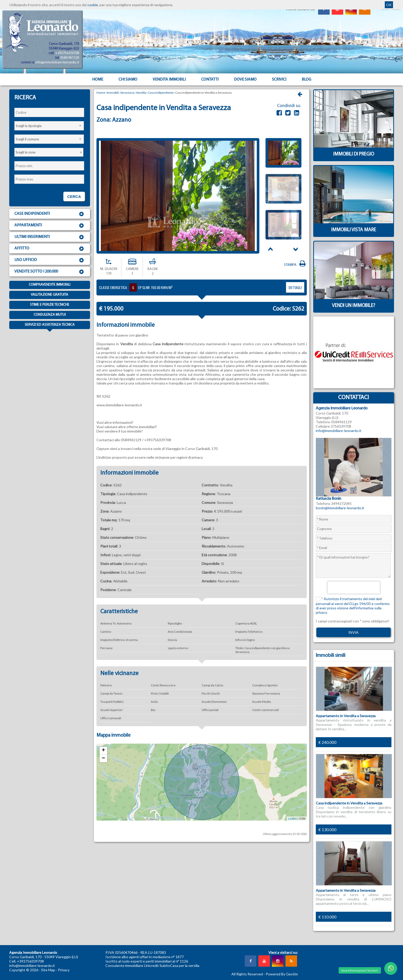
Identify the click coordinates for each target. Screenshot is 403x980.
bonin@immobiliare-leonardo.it (340, 508)
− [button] (103, 758)
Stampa (295, 265)
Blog (306, 80)
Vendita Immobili (169, 80)
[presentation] (354, 588)
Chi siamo (128, 80)
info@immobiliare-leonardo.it (57, 63)
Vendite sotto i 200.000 (50, 272)
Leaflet (292, 819)
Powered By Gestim (282, 974)
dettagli (295, 287)
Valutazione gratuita (50, 295)
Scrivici (279, 80)
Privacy (64, 970)
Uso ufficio (50, 260)
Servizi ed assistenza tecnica (50, 326)
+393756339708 (67, 53)
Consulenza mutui (50, 315)
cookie (93, 5)
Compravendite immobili (50, 285)
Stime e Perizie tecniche (50, 305)
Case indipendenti (50, 214)
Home (98, 80)
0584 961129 (70, 58)
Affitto (50, 249)
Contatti (210, 80)
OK (389, 5)
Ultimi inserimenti (50, 237)
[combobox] (49, 126)
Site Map (48, 970)
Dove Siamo (245, 80)
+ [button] (103, 751)
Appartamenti (50, 226)
